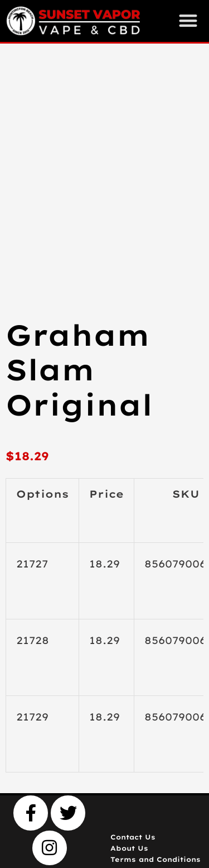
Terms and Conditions (155, 859)
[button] (188, 20)
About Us (129, 848)
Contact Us (133, 837)
